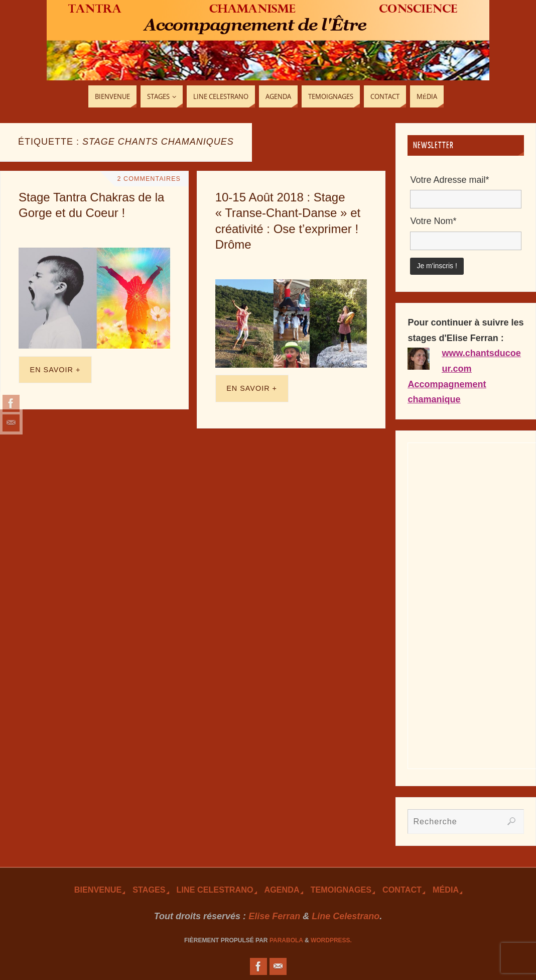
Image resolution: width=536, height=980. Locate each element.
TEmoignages (341, 890)
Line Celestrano (215, 890)
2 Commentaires (149, 179)
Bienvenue (98, 890)
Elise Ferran (274, 916)
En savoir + (55, 370)
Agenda (282, 890)
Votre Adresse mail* (449, 180)
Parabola (286, 940)
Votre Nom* (433, 221)
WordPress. (331, 940)
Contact (402, 890)
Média (446, 890)
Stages (149, 890)
